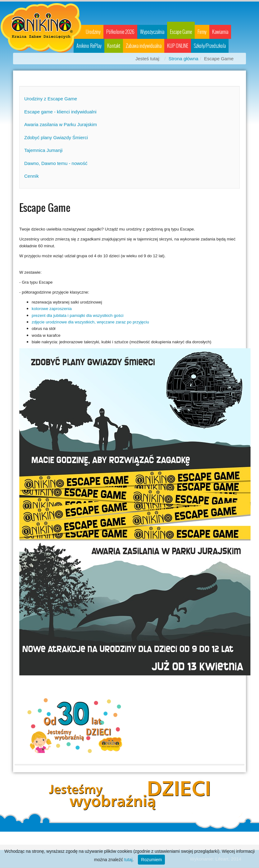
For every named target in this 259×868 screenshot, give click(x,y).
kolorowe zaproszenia (52, 309)
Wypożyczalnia (152, 32)
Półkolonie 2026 (120, 32)
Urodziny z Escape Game (51, 99)
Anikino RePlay (89, 46)
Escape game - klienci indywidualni (60, 112)
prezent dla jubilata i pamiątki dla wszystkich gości (78, 315)
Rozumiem (151, 860)
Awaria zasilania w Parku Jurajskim (61, 124)
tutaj (128, 860)
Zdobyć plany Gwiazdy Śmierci (56, 137)
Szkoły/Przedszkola (210, 46)
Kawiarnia (220, 32)
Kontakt (114, 46)
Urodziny (93, 32)
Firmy (202, 32)
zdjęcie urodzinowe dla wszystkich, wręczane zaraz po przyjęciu (90, 322)
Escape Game (181, 32)
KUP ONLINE (178, 46)
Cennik (32, 176)
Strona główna (184, 59)
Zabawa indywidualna (144, 46)
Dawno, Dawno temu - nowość (56, 163)
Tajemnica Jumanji (43, 150)
